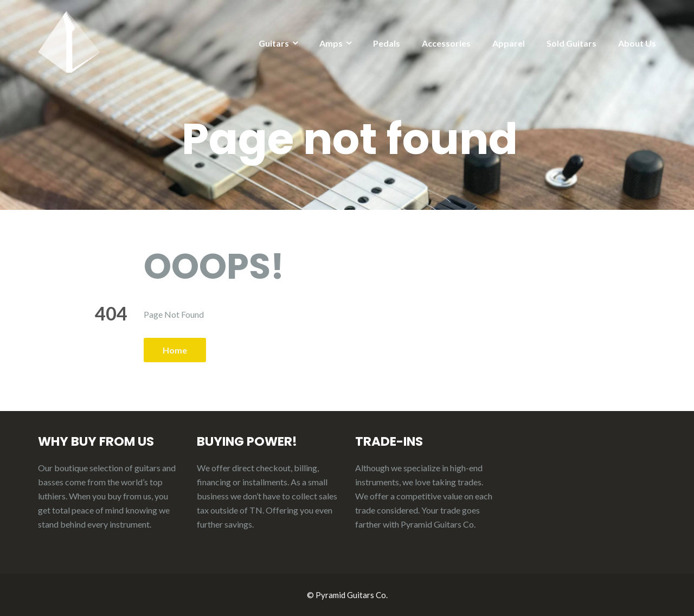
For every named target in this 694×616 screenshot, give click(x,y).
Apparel (509, 43)
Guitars (274, 43)
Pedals (387, 43)
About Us (637, 43)
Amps (331, 43)
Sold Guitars (571, 43)
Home (175, 350)
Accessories (446, 43)
